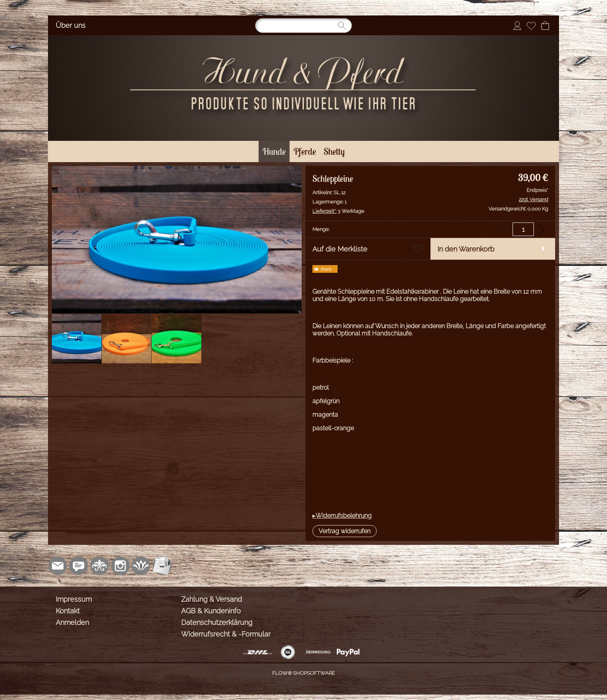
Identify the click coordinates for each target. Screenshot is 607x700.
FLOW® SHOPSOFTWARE (303, 673)
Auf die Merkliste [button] (340, 249)
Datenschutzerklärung (217, 622)
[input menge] (523, 229)
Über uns (71, 25)
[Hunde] (274, 151)
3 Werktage (338, 211)
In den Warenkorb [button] (466, 249)
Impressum (74, 599)
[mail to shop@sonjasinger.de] (58, 566)
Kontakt (68, 611)
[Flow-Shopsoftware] (141, 566)
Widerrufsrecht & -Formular (226, 634)
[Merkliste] (531, 26)
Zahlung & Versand (212, 599)
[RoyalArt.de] (99, 566)
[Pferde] (305, 151)
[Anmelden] (517, 26)
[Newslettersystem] (162, 566)
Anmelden (72, 622)
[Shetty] (334, 151)
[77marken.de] (79, 566)
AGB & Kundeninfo (211, 611)
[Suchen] (303, 26)
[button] (345, 531)
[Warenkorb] (545, 26)
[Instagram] (120, 566)
